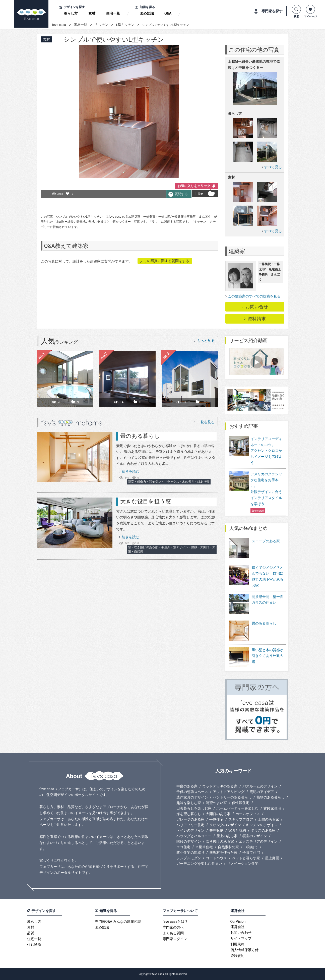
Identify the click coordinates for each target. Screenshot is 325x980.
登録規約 (237, 956)
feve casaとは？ (175, 922)
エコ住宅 (183, 847)
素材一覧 (81, 25)
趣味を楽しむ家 (189, 803)
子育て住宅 (251, 852)
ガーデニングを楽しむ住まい (199, 864)
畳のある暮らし (140, 436)
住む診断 (34, 945)
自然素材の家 (228, 847)
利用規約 (237, 944)
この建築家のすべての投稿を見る (254, 296)
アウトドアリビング (229, 792)
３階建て (251, 847)
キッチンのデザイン (262, 825)
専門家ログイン (175, 939)
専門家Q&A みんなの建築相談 (118, 922)
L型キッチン (125, 25)
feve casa (59, 25)
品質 (31, 933)
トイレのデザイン (190, 830)
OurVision (238, 922)
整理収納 (216, 830)
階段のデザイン (189, 841)
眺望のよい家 (216, 803)
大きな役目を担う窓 (146, 501)
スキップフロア (241, 819)
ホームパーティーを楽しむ (237, 808)
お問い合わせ (241, 933)
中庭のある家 (187, 786)
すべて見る (273, 167)
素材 (92, 13)
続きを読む (131, 471)
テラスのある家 (263, 830)
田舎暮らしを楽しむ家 (194, 808)
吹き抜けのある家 (220, 841)
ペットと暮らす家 (246, 858)
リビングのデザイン (225, 825)
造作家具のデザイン (192, 797)
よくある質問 (173, 933)
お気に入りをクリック (194, 186)
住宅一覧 (113, 13)
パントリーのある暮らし (232, 797)
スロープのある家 (254, 549)
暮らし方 (71, 13)
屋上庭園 (272, 858)
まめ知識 (147, 13)
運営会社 (237, 927)
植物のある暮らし (271, 797)
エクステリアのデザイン (258, 841)
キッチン (102, 25)
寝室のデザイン (255, 836)
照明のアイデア (262, 792)
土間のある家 (269, 819)
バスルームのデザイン (260, 786)
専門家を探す (272, 11)
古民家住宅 (272, 808)
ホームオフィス (248, 814)
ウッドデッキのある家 (220, 786)
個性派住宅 (241, 803)
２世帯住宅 (204, 847)
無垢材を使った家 (223, 852)
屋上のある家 (227, 836)
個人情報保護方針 (244, 950)
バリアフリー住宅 (190, 825)
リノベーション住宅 (243, 864)
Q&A (168, 13)
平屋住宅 (216, 819)
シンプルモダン (189, 858)
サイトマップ (241, 938)
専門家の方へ (173, 927)
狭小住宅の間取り (190, 852)
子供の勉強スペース (192, 792)
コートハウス (216, 858)
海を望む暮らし (189, 814)
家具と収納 (237, 830)
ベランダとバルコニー (194, 836)
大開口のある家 (218, 814)
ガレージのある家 (190, 819)
